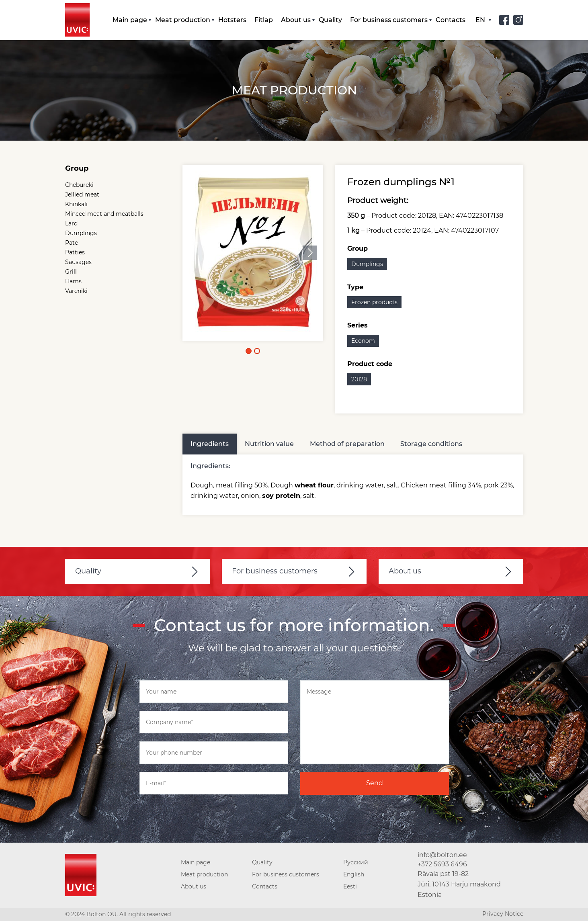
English (354, 875)
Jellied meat (82, 195)
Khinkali (76, 205)
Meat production (183, 20)
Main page (130, 20)
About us (296, 20)
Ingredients (210, 444)
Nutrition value (269, 444)
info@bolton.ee (442, 855)
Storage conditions (432, 444)
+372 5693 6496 (442, 864)
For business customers (389, 20)
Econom (363, 341)
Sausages (78, 262)
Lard (71, 224)
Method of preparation (347, 444)
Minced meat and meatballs (104, 214)
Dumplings (81, 233)
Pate (72, 243)
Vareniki (76, 291)
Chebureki (79, 185)
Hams (73, 282)
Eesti (350, 887)
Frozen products (374, 303)
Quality (330, 20)
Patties (75, 253)
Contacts (451, 20)
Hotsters (232, 20)
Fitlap (264, 20)
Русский (356, 863)
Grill (71, 272)
